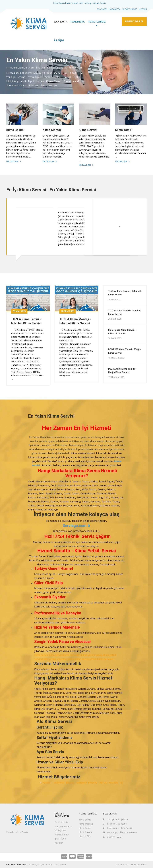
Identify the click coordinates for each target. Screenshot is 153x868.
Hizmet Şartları (62, 835)
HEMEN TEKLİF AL (134, 21)
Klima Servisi (88, 130)
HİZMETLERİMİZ (130, 9)
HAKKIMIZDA (115, 9)
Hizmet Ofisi (85, 836)
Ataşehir (60, 783)
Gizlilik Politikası (62, 822)
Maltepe (115, 783)
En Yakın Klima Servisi (17, 864)
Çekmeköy (82, 783)
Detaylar (12, 162)
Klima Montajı (52, 130)
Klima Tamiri (124, 130)
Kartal (104, 783)
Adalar (49, 783)
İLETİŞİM (143, 9)
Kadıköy (94, 783)
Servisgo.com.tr (76, 526)
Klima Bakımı (15, 130)
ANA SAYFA (102, 9)
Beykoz (71, 783)
